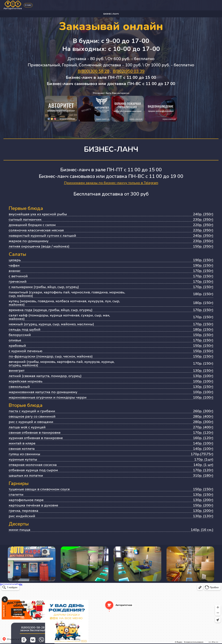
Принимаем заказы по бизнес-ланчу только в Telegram (111, 183)
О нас (28, 5)
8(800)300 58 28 (93, 71)
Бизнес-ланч (111, 14)
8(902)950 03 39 (129, 71)
